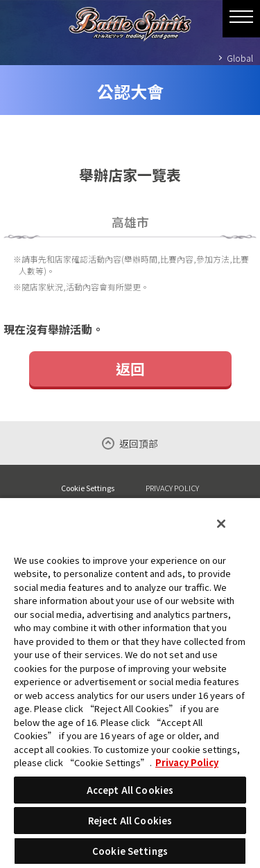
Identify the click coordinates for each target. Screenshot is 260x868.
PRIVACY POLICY (172, 488)
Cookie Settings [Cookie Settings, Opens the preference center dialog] (130, 851)
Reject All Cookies (130, 821)
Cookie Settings (88, 488)
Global (240, 58)
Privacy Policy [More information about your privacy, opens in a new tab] (187, 762)
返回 (130, 369)
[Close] (221, 524)
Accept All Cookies (130, 790)
